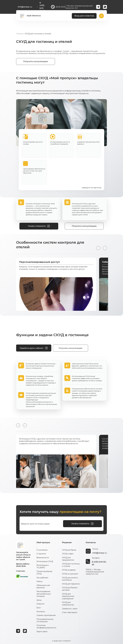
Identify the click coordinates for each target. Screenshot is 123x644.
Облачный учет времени (43, 586)
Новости (41, 604)
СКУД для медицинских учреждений (68, 596)
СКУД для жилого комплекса (70, 579)
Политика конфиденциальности (46, 627)
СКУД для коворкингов (68, 604)
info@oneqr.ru (25, 7)
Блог (39, 608)
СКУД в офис (68, 554)
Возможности (43, 558)
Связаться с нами (70, 609)
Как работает (43, 578)
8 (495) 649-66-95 (41, 7)
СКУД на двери (69, 570)
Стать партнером (70, 612)
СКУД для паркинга (71, 584)
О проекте (41, 554)
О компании (42, 550)
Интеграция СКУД (45, 561)
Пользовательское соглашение (45, 620)
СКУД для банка (69, 550)
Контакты (41, 612)
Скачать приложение (46, 615)
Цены (39, 600)
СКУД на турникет (70, 574)
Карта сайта (42, 632)
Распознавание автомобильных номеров (44, 594)
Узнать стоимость (82, 524)
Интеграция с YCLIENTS (43, 566)
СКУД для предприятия (68, 559)
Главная (20, 34)
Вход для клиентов (84, 16)
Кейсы (40, 581)
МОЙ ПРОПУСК (30, 16)
